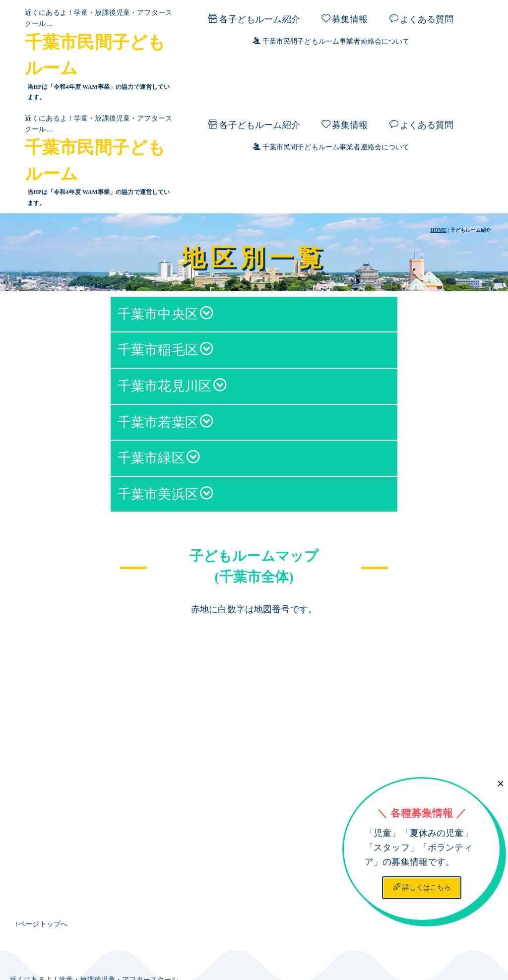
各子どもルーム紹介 (254, 19)
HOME (439, 125)
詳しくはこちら (422, 782)
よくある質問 (422, 19)
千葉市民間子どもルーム (126, 896)
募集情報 (345, 19)
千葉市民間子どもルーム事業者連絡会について (331, 41)
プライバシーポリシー (384, 951)
